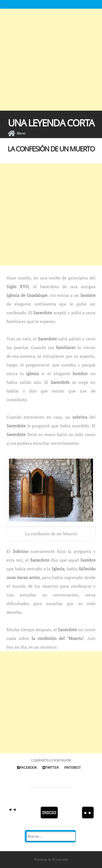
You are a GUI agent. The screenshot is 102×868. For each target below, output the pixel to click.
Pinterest (72, 768)
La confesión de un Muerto (51, 149)
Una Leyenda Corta (51, 123)
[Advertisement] (51, 60)
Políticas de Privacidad (51, 859)
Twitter (50, 768)
